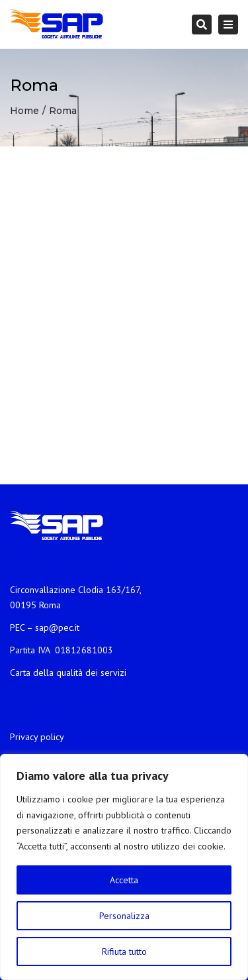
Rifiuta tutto (124, 952)
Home (24, 111)
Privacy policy (37, 737)
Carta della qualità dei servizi (68, 673)
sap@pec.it (57, 627)
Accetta (124, 880)
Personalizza (124, 916)
